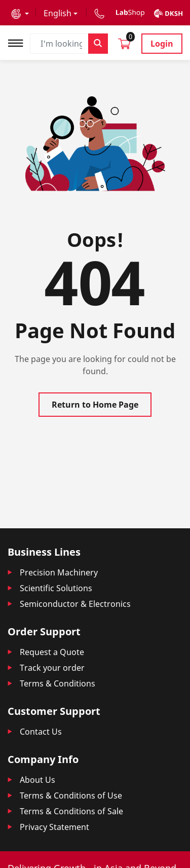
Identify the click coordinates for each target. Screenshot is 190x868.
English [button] (58, 13)
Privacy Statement (54, 827)
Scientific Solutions (56, 588)
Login (162, 44)
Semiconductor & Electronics (75, 604)
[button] (20, 13)
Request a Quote (52, 652)
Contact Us (41, 732)
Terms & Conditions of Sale (71, 811)
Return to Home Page (95, 405)
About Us (37, 780)
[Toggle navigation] (19, 42)
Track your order (52, 668)
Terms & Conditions (58, 683)
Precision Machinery (59, 572)
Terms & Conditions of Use (71, 795)
